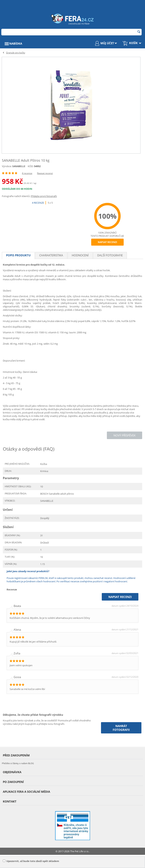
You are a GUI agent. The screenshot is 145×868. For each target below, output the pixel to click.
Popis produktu (18, 255)
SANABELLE (19, 166)
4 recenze (27, 173)
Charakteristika (51, 255)
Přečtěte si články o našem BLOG (18, 763)
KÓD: (31, 166)
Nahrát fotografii (121, 728)
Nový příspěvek (125, 435)
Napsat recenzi (45, 173)
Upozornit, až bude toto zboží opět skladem (31, 861)
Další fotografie (110, 255)
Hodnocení (80, 255)
